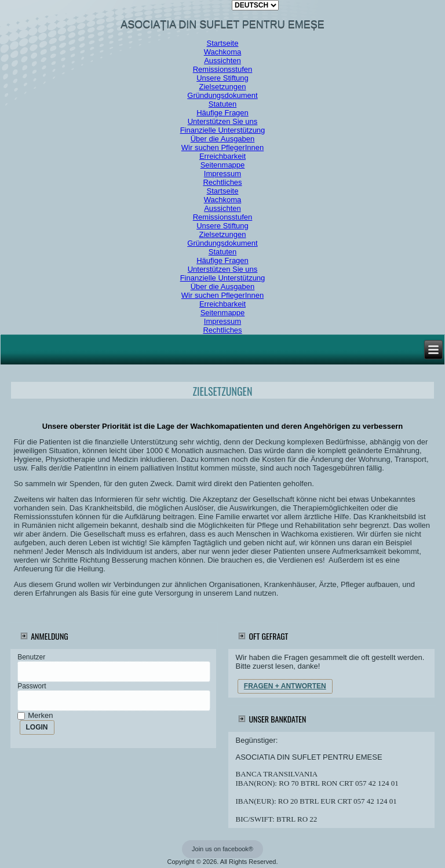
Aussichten (222, 61)
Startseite (223, 43)
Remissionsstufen (223, 69)
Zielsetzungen (223, 87)
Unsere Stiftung (222, 78)
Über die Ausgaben (223, 139)
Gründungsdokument (222, 95)
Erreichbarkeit (222, 156)
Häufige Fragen (222, 113)
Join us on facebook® (222, 849)
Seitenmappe (223, 165)
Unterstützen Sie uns (223, 121)
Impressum (222, 174)
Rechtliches (222, 182)
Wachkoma (223, 52)
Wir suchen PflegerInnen (222, 147)
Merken (36, 715)
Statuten (222, 104)
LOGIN (37, 727)
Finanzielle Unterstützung (223, 130)
